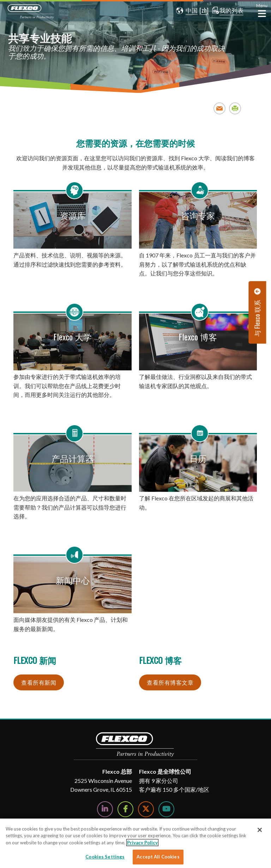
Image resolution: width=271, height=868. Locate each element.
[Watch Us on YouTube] (166, 809)
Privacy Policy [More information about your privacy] (142, 843)
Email (220, 108)
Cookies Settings (105, 857)
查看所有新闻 (39, 682)
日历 (198, 458)
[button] (185, 11)
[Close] (260, 830)
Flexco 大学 (73, 337)
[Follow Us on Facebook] (125, 809)
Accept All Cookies (158, 857)
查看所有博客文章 (170, 682)
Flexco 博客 (198, 337)
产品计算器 (73, 458)
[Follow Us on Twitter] (146, 809)
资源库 (73, 215)
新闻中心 (73, 580)
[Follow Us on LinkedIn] (105, 809)
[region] (135, 843)
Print (235, 108)
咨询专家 (198, 215)
